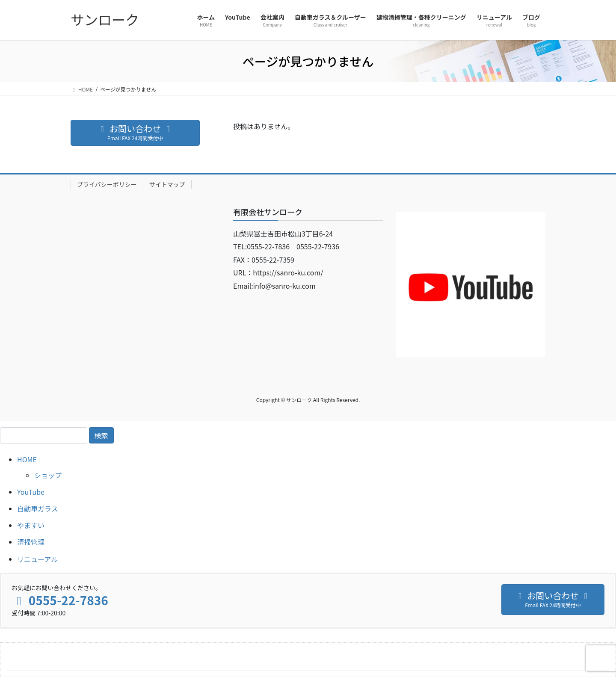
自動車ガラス (38, 508)
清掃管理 (31, 542)
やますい (31, 525)
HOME (27, 459)
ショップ (48, 475)
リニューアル (37, 559)
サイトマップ (167, 184)
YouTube (31, 492)
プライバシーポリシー (107, 184)
